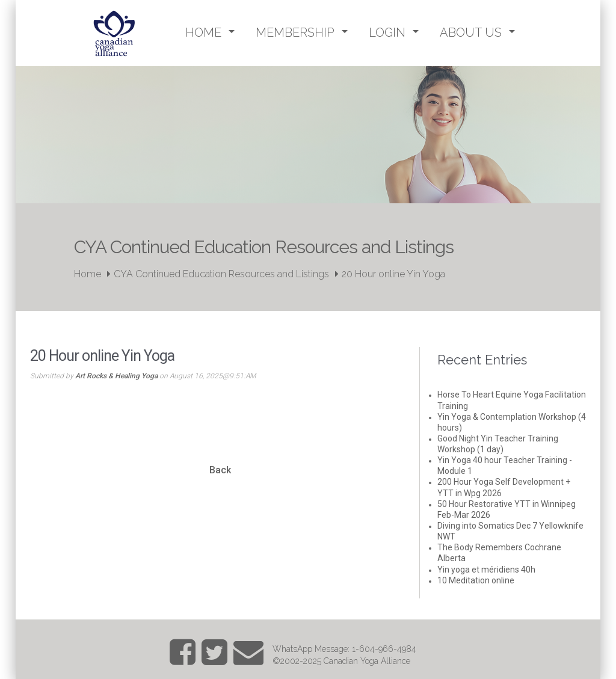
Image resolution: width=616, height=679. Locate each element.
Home (88, 274)
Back (220, 470)
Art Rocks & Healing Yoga (116, 376)
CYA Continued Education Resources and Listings (221, 274)
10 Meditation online (476, 580)
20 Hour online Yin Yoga (393, 274)
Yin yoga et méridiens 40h (486, 570)
